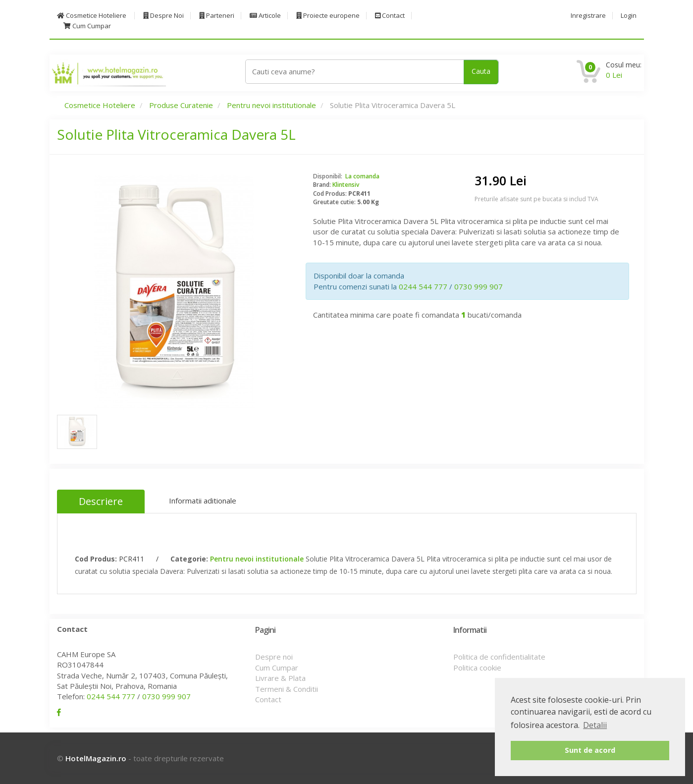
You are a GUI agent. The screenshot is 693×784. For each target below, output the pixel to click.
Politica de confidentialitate (499, 657)
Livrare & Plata (280, 678)
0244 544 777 (423, 286)
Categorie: (189, 559)
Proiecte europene (328, 16)
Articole (265, 16)
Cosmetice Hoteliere (92, 16)
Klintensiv (346, 185)
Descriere (101, 501)
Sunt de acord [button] (590, 750)
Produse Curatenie (181, 105)
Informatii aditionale (203, 501)
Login (629, 16)
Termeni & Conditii (287, 689)
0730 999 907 (479, 286)
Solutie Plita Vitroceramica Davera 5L (176, 134)
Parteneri (217, 16)
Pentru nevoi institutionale (271, 105)
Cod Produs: (96, 559)
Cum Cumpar (87, 26)
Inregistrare (588, 16)
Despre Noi (163, 16)
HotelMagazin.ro (96, 758)
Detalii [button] (595, 725)
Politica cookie (477, 668)
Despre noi (274, 657)
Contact (390, 16)
